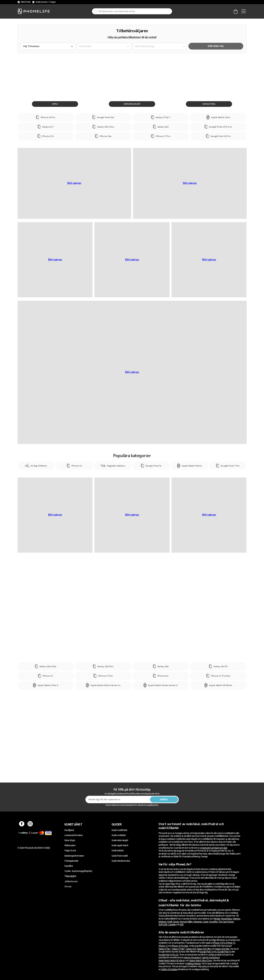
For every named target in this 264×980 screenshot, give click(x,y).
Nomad (183, 922)
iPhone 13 (163, 946)
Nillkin (190, 922)
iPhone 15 (231, 943)
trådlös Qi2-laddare (169, 969)
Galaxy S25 (191, 949)
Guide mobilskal (119, 835)
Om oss (68, 887)
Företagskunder (71, 861)
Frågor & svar (70, 851)
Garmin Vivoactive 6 (211, 958)
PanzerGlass (226, 919)
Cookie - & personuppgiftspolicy (78, 871)
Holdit (170, 922)
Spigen (176, 922)
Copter (206, 922)
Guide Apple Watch (120, 845)
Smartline (213, 922)
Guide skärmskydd (120, 840)
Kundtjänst (69, 830)
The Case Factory (226, 922)
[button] (48, 46)
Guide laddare (118, 851)
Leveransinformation (74, 835)
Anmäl (164, 799)
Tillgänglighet (70, 876)
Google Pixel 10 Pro (208, 952)
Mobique (162, 922)
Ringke (217, 919)
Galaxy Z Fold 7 (179, 949)
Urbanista (198, 922)
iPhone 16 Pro (219, 943)
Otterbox (236, 919)
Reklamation (70, 845)
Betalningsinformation (74, 856)
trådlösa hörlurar (194, 964)
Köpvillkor (69, 866)
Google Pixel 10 (224, 952)
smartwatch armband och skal (214, 848)
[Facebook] (22, 824)
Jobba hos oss (71, 881)
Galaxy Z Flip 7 (165, 949)
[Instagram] (30, 824)
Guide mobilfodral (119, 830)
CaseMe (172, 925)
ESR (182, 925)
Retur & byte (70, 840)
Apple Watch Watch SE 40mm (172, 961)
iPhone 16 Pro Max (180, 946)
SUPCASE (163, 925)
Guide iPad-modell (120, 856)
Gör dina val (216, 46)
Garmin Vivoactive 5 (192, 958)
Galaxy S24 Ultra (222, 949)
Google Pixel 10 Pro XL (168, 955)
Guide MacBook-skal (121, 861)
